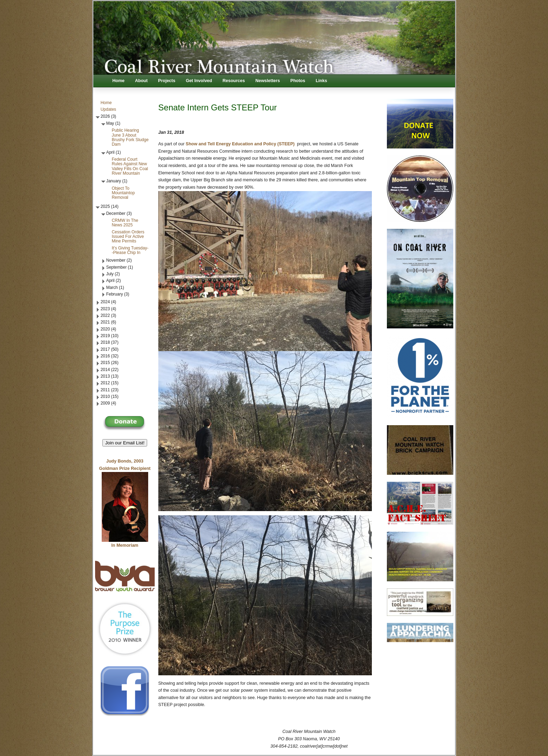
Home (119, 81)
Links (321, 81)
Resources (234, 81)
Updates (109, 109)
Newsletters (268, 81)
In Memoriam (125, 545)
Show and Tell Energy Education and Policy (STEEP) (240, 144)
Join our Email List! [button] (125, 443)
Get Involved (199, 81)
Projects (167, 81)
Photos (298, 81)
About (141, 81)
